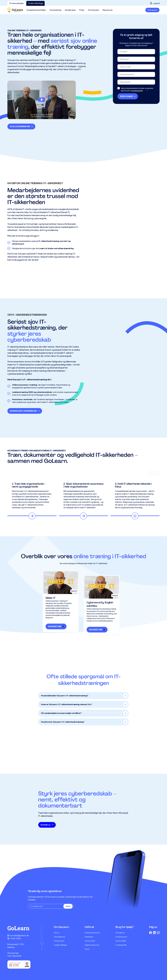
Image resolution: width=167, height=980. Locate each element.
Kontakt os (120, 933)
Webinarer (89, 937)
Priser (87, 949)
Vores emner (90, 941)
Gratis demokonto (92, 933)
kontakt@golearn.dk (20, 935)
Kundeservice (121, 937)
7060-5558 (16, 938)
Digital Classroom (92, 945)
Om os (57, 933)
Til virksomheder (16, 3)
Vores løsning (59, 937)
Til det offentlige (35, 3)
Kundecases (59, 941)
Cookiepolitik (121, 945)
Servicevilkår (121, 941)
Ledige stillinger (60, 945)
